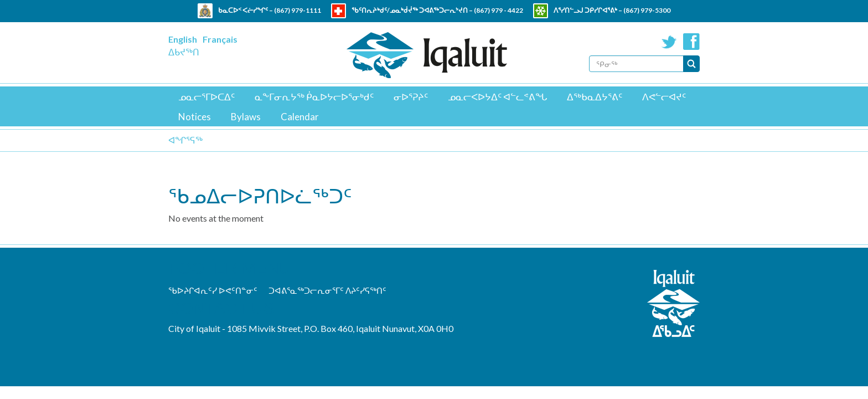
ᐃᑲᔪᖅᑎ (184, 52)
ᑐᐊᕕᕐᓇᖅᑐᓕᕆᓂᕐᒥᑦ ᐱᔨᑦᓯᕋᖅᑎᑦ (327, 290)
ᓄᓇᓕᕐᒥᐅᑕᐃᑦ (206, 97)
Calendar (300, 117)
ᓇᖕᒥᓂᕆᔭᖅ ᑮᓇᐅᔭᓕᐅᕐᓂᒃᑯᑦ (314, 97)
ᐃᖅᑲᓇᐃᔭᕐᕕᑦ (595, 97)
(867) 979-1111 (298, 10)
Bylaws (246, 117)
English (183, 39)
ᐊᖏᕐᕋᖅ (185, 140)
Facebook (691, 42)
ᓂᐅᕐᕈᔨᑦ (411, 97)
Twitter (669, 42)
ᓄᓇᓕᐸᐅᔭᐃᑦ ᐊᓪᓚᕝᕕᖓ (497, 97)
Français (220, 39)
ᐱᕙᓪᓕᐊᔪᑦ (664, 97)
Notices (195, 117)
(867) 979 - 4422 (498, 10)
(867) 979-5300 (647, 10)
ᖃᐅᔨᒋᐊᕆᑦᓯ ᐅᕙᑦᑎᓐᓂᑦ (213, 290)
